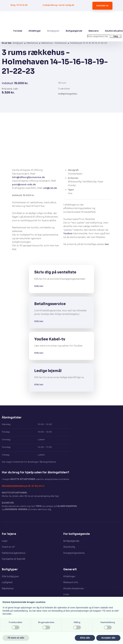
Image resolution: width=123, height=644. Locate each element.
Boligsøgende (74, 31)
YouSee (68, 233)
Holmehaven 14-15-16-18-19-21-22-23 (89, 43)
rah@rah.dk (50, 188)
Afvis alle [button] (85, 638)
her (107, 244)
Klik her (39, 286)
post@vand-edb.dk (24, 184)
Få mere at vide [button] (16, 638)
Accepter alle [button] (108, 638)
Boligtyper (53, 31)
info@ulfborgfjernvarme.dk (28, 177)
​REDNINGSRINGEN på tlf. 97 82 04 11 (23, 486)
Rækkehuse (33, 43)
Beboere (94, 31)
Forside (18, 31)
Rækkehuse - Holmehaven (54, 43)
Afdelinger (35, 31)
